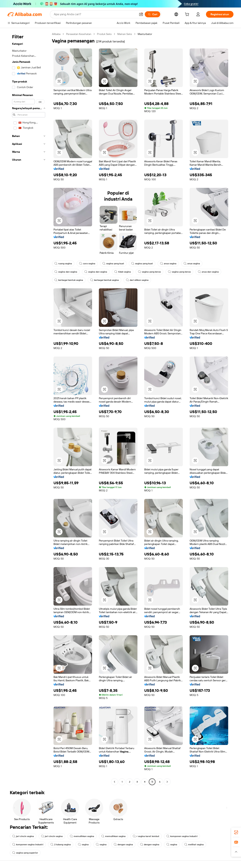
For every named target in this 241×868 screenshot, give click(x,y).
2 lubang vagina (61, 845)
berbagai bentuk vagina (69, 280)
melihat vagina (194, 845)
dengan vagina (123, 845)
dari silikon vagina (137, 280)
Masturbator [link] (145, 34)
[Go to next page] (167, 782)
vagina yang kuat (113, 264)
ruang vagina (63, 264)
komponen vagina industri (182, 836)
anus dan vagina (208, 272)
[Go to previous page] (114, 782)
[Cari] (153, 14)
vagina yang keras (149, 272)
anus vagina (168, 264)
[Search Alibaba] (95, 14)
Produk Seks (104, 34)
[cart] (188, 15)
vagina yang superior (25, 853)
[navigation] (29, 408)
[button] (141, 14)
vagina (83, 845)
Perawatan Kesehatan (79, 34)
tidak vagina (123, 272)
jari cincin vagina (23, 836)
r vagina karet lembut (146, 836)
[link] (236, 832)
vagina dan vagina (66, 272)
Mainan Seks (125, 34)
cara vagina (87, 264)
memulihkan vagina (82, 836)
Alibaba (56, 34)
